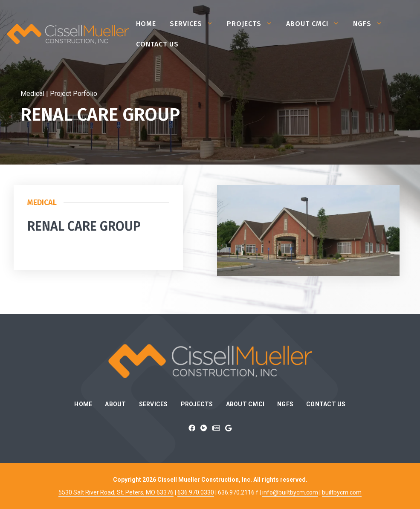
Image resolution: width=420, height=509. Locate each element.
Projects (253, 24)
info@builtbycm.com (290, 492)
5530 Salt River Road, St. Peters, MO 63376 (116, 492)
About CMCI (316, 24)
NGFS (371, 24)
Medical (42, 202)
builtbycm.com (342, 492)
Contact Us (157, 44)
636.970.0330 (196, 492)
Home (146, 24)
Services (195, 24)
